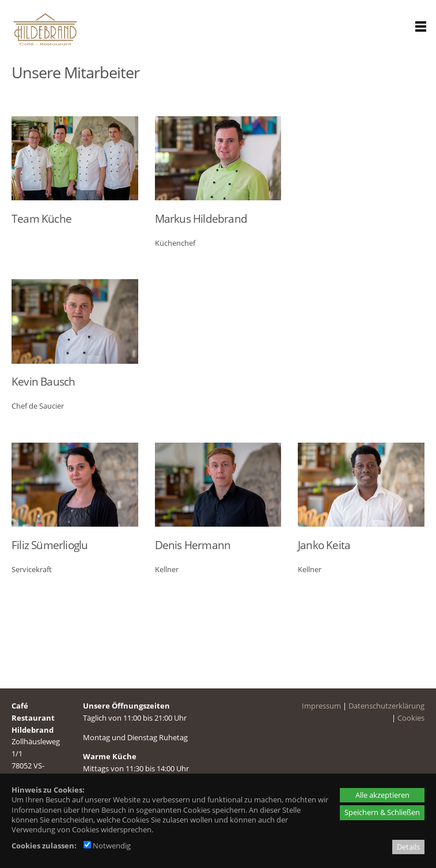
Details (408, 847)
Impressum (321, 703)
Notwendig (107, 846)
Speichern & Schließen (382, 812)
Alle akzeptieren (382, 795)
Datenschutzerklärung (386, 703)
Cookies (411, 715)
